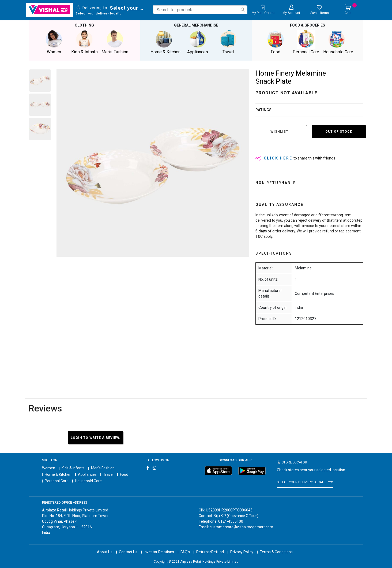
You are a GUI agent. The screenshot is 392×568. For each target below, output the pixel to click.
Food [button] (276, 42)
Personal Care (57, 481)
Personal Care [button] (306, 42)
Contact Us (128, 547)
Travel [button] (228, 42)
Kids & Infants (73, 468)
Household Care (88, 481)
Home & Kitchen (58, 474)
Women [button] (54, 42)
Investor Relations (159, 547)
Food (124, 474)
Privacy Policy (242, 547)
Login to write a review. (96, 437)
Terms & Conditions (276, 547)
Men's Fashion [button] (115, 42)
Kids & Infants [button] (84, 42)
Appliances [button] (198, 42)
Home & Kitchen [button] (165, 42)
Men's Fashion (103, 468)
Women (49, 468)
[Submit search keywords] (243, 10)
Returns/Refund (210, 547)
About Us (105, 547)
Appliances (87, 474)
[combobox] (200, 10)
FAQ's (185, 547)
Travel (108, 474)
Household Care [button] (338, 42)
